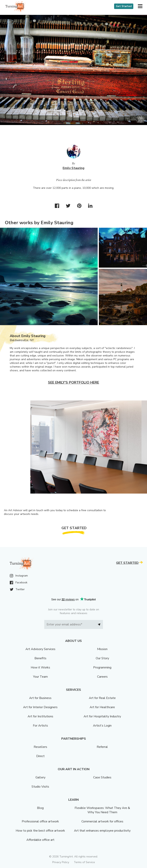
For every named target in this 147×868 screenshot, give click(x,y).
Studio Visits (40, 787)
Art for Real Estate (102, 698)
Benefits (40, 658)
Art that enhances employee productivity (102, 831)
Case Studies (102, 777)
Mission (102, 649)
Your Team (40, 677)
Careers (102, 677)
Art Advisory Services (40, 649)
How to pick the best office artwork (40, 831)
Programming (102, 667)
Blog (40, 808)
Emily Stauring (73, 168)
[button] (140, 6)
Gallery (40, 777)
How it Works (40, 667)
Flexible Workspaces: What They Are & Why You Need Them (102, 810)
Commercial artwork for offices (102, 821)
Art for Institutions (40, 716)
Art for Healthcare (102, 707)
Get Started (124, 6)
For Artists (40, 726)
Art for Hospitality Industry (102, 716)
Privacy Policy (61, 862)
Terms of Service (84, 862)
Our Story (102, 658)
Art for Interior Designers (40, 707)
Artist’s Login (102, 726)
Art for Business (40, 698)
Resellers (40, 747)
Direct (40, 756)
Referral (102, 747)
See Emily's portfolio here (73, 382)
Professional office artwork (40, 821)
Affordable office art (40, 840)
